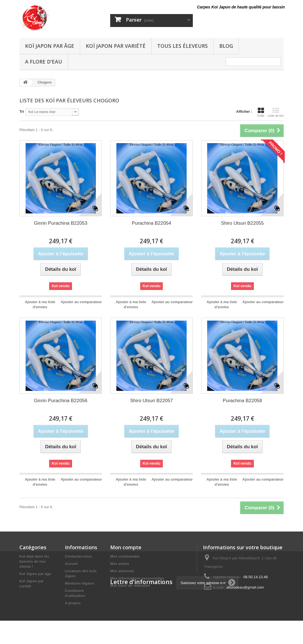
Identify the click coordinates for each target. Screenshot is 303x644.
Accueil (71, 564)
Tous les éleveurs (182, 46)
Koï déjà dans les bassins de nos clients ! (34, 561)
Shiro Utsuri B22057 (151, 401)
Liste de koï (276, 112)
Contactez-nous (79, 556)
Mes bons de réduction (130, 586)
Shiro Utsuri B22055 (242, 223)
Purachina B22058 (242, 401)
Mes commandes (125, 556)
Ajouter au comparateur (81, 302)
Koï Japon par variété (116, 46)
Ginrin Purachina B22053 (61, 223)
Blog (226, 46)
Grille (261, 112)
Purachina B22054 (151, 223)
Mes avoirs (120, 564)
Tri (22, 112)
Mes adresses (122, 571)
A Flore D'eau (44, 62)
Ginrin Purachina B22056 (61, 401)
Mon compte (126, 547)
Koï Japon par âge (50, 46)
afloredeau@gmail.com (245, 587)
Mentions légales (80, 583)
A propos (73, 603)
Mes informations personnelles (137, 578)
